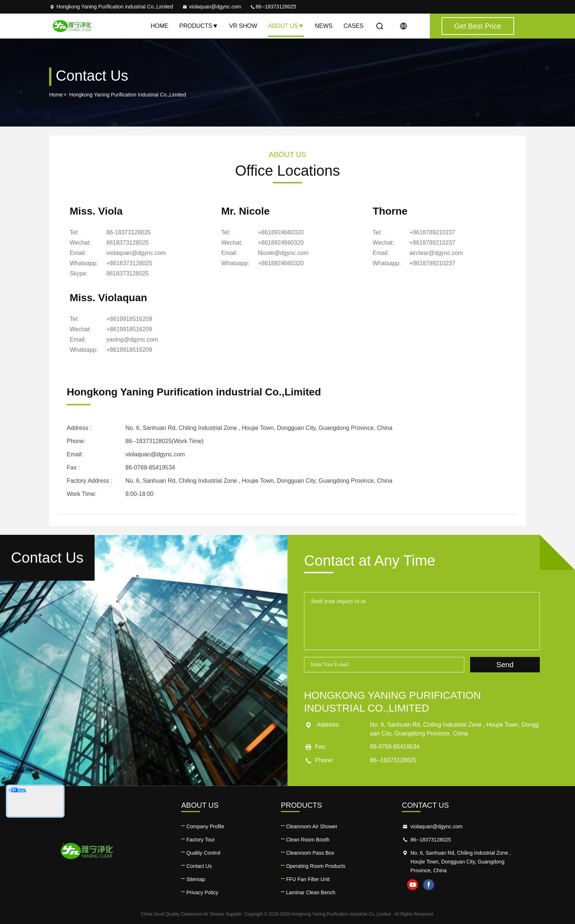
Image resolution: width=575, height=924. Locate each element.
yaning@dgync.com (132, 339)
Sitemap (196, 879)
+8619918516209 (129, 319)
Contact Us (199, 866)
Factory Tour (201, 840)
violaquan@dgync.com (212, 7)
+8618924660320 (281, 232)
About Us (286, 26)
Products (199, 26)
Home (160, 26)
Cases (354, 26)
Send (505, 665)
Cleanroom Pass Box (310, 853)
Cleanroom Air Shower (312, 826)
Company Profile (205, 826)
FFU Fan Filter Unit (308, 879)
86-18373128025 (129, 232)
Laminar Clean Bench (311, 892)
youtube (413, 885)
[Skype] (128, 274)
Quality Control (203, 853)
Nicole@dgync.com (283, 253)
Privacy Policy (202, 892)
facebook (429, 885)
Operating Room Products (316, 866)
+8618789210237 (432, 232)
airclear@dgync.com (436, 253)
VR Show (243, 26)
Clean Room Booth (308, 840)
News (324, 26)
